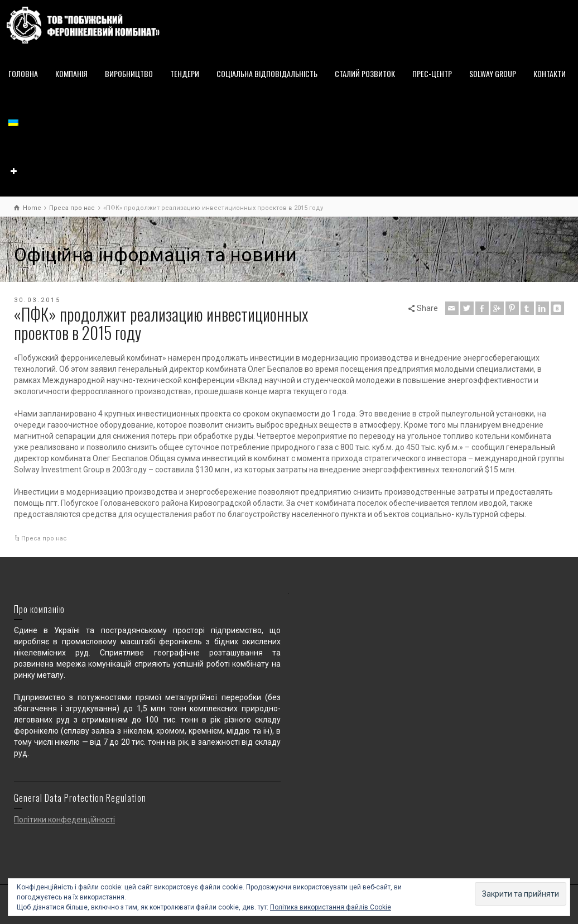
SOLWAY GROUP (493, 73)
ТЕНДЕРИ (185, 73)
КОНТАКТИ (550, 73)
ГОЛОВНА (23, 73)
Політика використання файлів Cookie (331, 907)
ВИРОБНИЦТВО (129, 73)
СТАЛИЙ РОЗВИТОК (365, 73)
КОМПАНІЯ (71, 73)
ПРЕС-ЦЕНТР (432, 73)
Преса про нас (44, 538)
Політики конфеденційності (64, 820)
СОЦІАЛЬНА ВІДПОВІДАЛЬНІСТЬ (267, 73)
